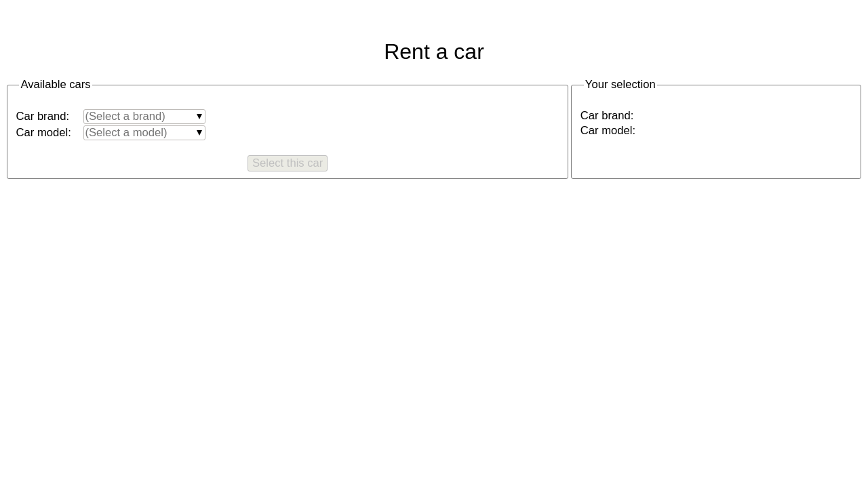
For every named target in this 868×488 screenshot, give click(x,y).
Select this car (288, 163)
